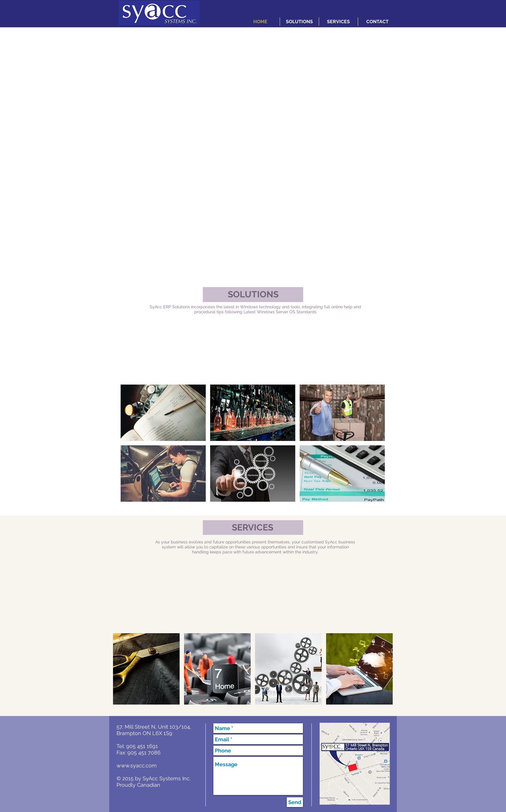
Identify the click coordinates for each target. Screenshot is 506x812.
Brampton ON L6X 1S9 (144, 733)
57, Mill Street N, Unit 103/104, (154, 727)
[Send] (295, 802)
